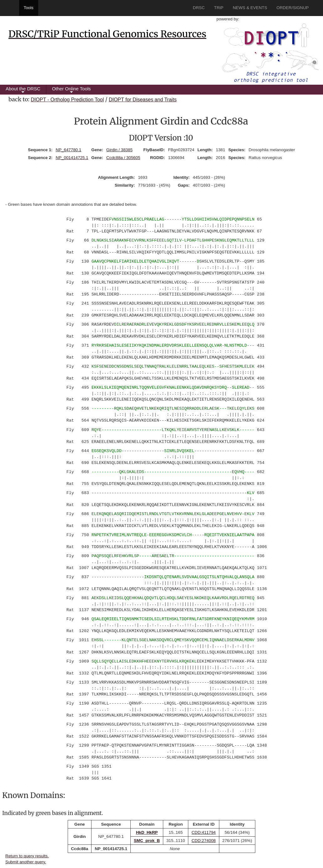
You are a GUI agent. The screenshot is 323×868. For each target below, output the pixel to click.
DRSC (199, 8)
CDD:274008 (203, 841)
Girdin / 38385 (119, 150)
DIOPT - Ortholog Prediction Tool (67, 100)
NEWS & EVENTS (250, 8)
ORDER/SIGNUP (293, 8)
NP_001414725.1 (72, 158)
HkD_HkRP (147, 832)
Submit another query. (26, 862)
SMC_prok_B (147, 841)
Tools (29, 8)
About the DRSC (23, 90)
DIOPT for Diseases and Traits (143, 100)
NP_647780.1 (69, 150)
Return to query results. (27, 856)
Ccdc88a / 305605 (123, 158)
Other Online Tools (71, 90)
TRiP (219, 8)
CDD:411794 (203, 832)
